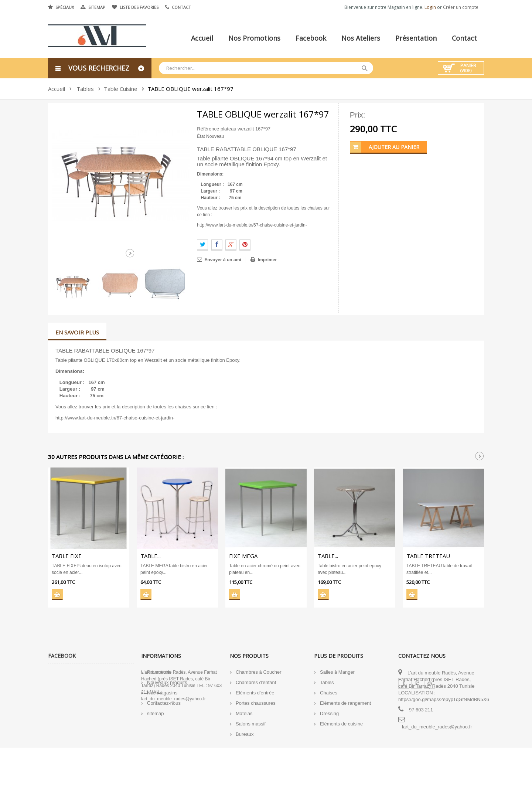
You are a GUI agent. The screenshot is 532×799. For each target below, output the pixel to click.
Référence (208, 129)
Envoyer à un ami (223, 260)
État (201, 136)
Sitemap (97, 7)
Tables (85, 89)
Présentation (416, 38)
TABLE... (151, 556)
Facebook (311, 38)
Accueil (202, 38)
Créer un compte (461, 7)
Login (431, 7)
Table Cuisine (121, 89)
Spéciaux (65, 7)
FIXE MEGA (243, 556)
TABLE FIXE (67, 556)
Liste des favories (139, 7)
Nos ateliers (361, 38)
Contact (181, 7)
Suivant (130, 253)
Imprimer (267, 260)
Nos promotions (254, 38)
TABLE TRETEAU (428, 556)
